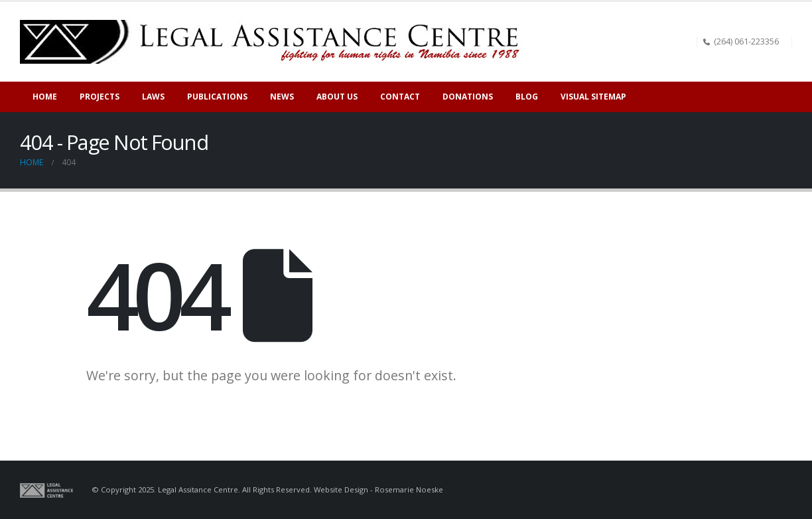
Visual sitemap (593, 97)
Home (45, 97)
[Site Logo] (275, 42)
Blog (527, 97)
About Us (337, 97)
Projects (100, 97)
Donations (468, 97)
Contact (400, 97)
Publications (217, 97)
